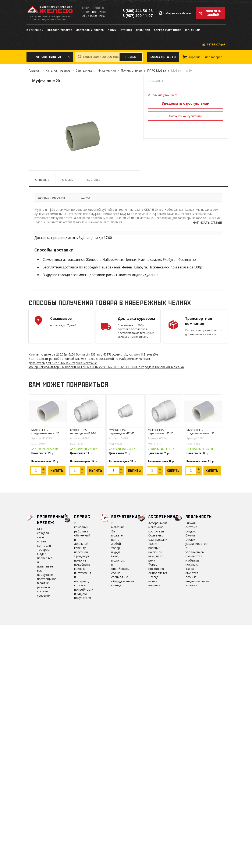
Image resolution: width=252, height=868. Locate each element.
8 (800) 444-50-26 (138, 11)
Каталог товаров (58, 70)
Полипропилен (131, 70)
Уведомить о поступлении (186, 103)
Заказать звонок (213, 13)
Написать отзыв (207, 223)
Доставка (93, 180)
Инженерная (107, 70)
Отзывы (68, 180)
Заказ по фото (163, 57)
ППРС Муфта (157, 70)
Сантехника (84, 70)
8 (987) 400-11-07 (138, 16)
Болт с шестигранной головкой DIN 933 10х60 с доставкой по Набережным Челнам (89, 359)
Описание (42, 180)
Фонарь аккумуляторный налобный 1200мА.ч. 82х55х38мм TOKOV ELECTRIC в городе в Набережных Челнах (107, 367)
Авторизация (216, 45)
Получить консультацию (185, 116)
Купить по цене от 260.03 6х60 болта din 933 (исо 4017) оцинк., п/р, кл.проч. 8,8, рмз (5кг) (94, 354)
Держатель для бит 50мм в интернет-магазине (63, 363)
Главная (35, 70)
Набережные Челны (177, 13)
